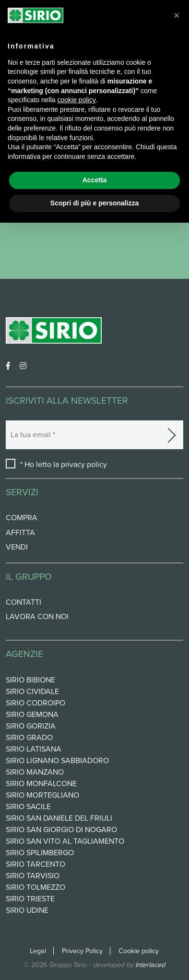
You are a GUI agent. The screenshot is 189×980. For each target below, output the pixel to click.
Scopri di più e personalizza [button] (94, 203)
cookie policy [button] (77, 100)
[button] (177, 15)
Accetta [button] (95, 180)
